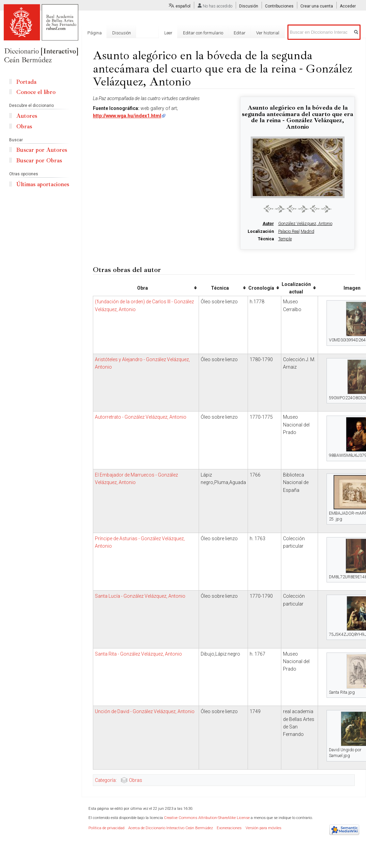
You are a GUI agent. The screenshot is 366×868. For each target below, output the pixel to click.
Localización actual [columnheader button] (296, 288)
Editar (241, 33)
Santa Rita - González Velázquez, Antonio (138, 654)
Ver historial (269, 33)
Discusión (249, 6)
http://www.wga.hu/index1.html (127, 116)
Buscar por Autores (42, 150)
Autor (268, 224)
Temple (285, 239)
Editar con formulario (204, 33)
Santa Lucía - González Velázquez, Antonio (140, 596)
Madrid (307, 231)
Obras (136, 780)
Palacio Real (289, 231)
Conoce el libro (36, 92)
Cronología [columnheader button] (261, 288)
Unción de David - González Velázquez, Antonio (145, 711)
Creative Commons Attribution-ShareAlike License (207, 818)
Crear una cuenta (317, 6)
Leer (170, 33)
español (183, 6)
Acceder (348, 6)
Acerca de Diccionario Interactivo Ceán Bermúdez (171, 828)
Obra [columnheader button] (143, 288)
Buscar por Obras (39, 160)
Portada (26, 82)
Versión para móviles (263, 828)
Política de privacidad (106, 828)
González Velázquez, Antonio (305, 224)
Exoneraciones (229, 828)
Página (95, 33)
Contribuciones (279, 6)
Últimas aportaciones (43, 184)
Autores (27, 116)
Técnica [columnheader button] (220, 288)
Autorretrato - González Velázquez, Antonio (141, 417)
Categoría (105, 780)
